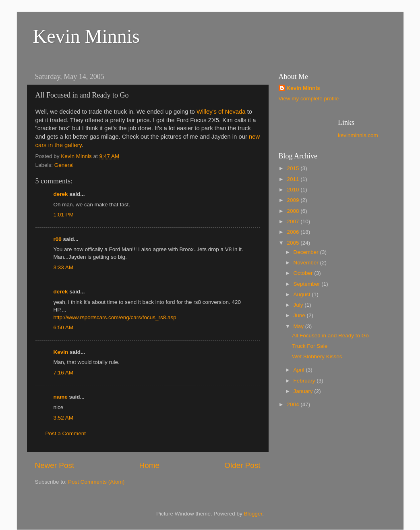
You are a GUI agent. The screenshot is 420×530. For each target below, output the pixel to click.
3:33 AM (64, 267)
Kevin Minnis (86, 36)
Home (149, 465)
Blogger (253, 514)
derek (61, 194)
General (64, 165)
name (61, 397)
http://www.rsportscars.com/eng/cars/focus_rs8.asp (115, 317)
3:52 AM (64, 418)
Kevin (61, 352)
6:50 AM (64, 327)
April (300, 370)
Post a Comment (66, 433)
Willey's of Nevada (221, 112)
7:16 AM (64, 373)
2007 (294, 221)
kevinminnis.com (358, 135)
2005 (294, 243)
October (304, 273)
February (305, 381)
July (299, 305)
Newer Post (55, 465)
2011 (294, 179)
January (304, 391)
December (307, 252)
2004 (294, 404)
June (300, 315)
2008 (294, 211)
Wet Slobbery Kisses (317, 356)
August (303, 294)
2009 (294, 200)
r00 (58, 239)
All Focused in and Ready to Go (330, 336)
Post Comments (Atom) (96, 482)
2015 (294, 168)
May (299, 326)
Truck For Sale (310, 346)
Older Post (242, 465)
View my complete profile (309, 99)
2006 (294, 232)
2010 (294, 190)
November (307, 263)
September (308, 284)
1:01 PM (64, 215)
